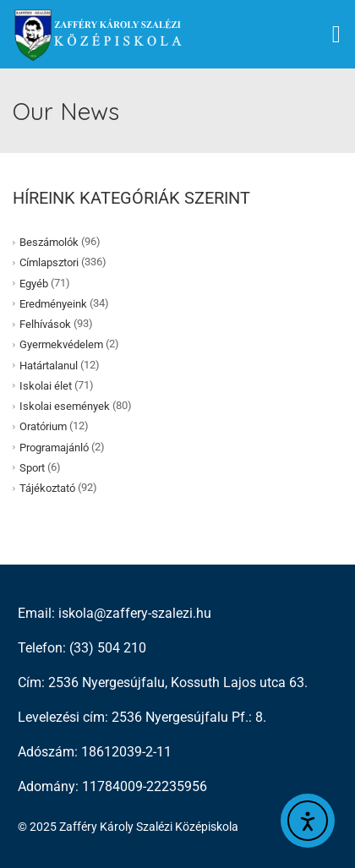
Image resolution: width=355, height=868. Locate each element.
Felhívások (45, 324)
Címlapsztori (49, 262)
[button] (336, 35)
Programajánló (54, 447)
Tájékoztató (47, 488)
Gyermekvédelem (61, 344)
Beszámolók (49, 242)
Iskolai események (65, 406)
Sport (32, 468)
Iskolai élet (46, 386)
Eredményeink (53, 304)
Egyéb (34, 283)
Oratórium (43, 426)
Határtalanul (49, 365)
